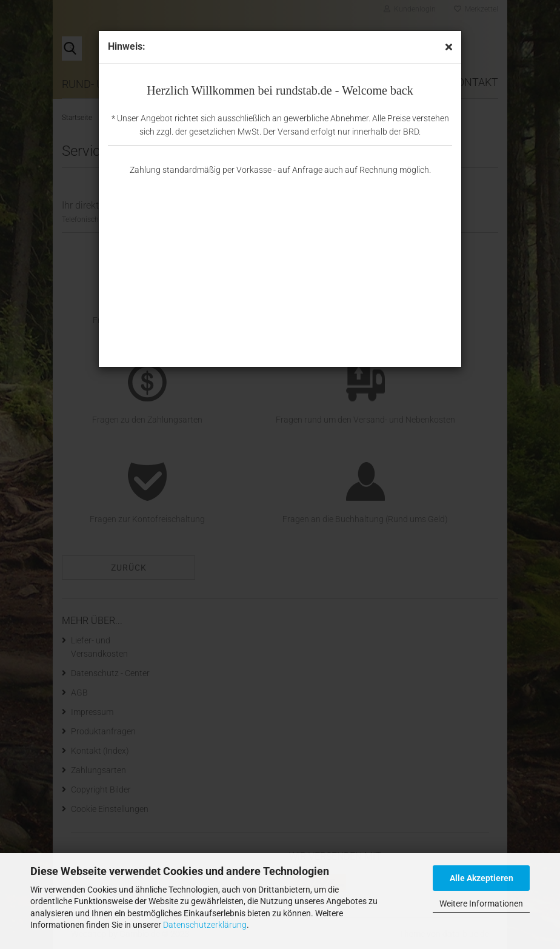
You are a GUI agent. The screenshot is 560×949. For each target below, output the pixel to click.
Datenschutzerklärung (205, 925)
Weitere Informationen (481, 904)
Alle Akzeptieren (482, 878)
